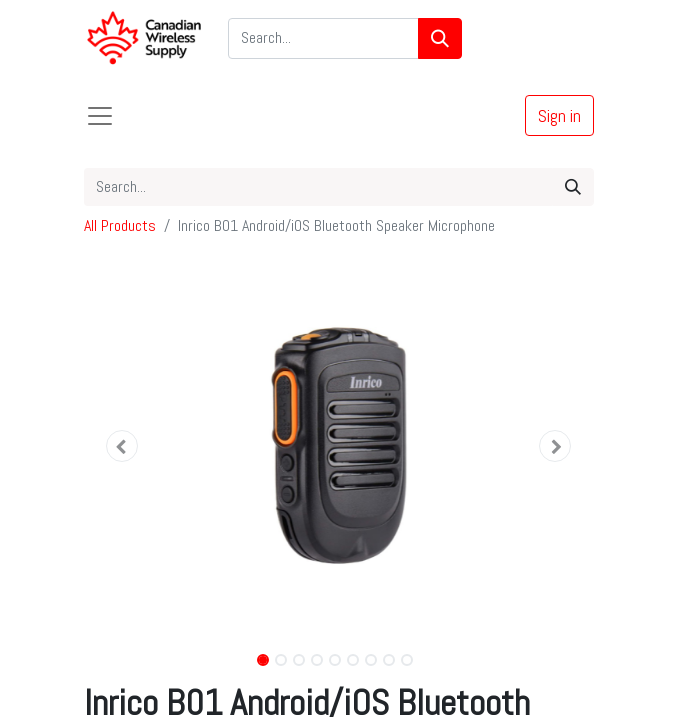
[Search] (440, 38)
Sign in (559, 115)
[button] (122, 446)
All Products (120, 225)
